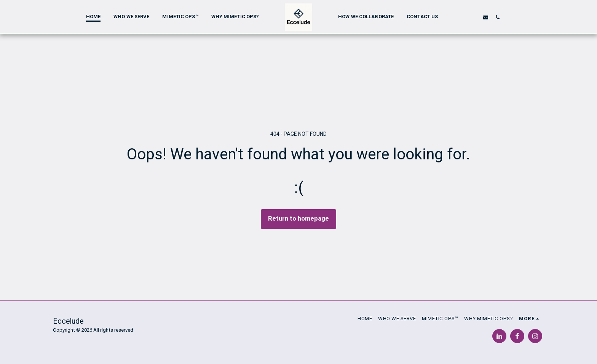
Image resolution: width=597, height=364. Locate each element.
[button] (462, 17)
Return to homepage (298, 219)
